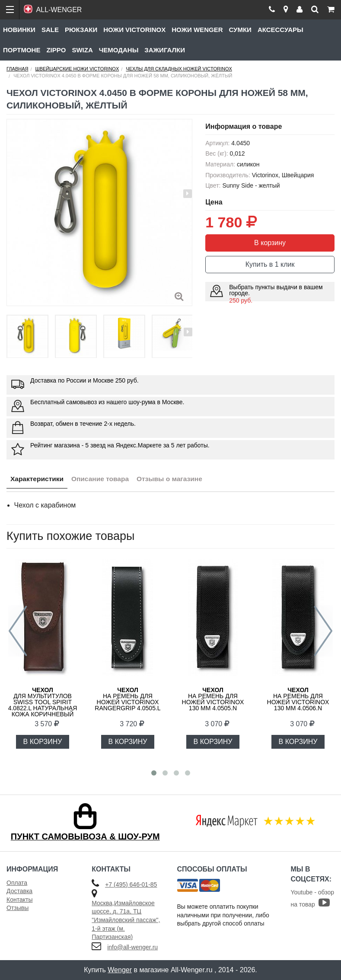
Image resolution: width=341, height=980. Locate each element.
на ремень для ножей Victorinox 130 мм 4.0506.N (298, 699)
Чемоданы (119, 50)
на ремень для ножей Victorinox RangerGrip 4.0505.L (127, 699)
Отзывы (18, 908)
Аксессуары (280, 30)
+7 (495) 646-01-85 (131, 884)
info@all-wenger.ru (132, 947)
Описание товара (104, 480)
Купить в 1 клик (270, 264)
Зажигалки (165, 50)
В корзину (270, 243)
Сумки (240, 30)
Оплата (17, 883)
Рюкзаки (81, 30)
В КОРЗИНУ (43, 742)
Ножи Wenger (197, 30)
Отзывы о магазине (176, 480)
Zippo (56, 50)
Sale (50, 30)
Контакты (19, 900)
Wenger (120, 970)
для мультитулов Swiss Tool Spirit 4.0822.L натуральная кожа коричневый (43, 702)
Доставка (19, 891)
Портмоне (22, 50)
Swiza (82, 50)
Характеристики (38, 480)
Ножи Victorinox (134, 30)
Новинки (19, 30)
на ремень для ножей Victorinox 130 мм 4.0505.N (213, 699)
